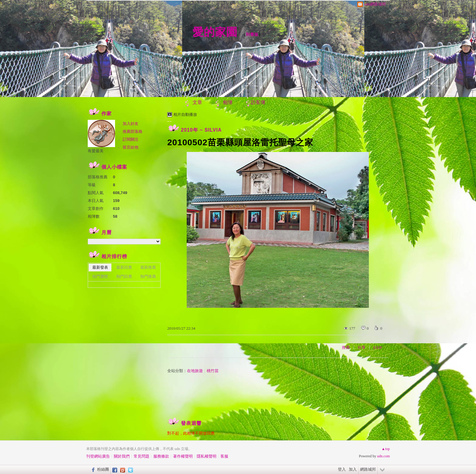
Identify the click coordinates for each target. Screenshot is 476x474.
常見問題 (141, 456)
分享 (362, 347)
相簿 (228, 102)
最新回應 (124, 267)
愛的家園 (215, 32)
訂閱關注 (131, 139)
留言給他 (131, 147)
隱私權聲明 (207, 456)
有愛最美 (96, 151)
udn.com (383, 456)
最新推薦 (148, 267)
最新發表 (100, 267)
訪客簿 (258, 102)
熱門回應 (124, 276)
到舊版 (252, 34)
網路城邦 (368, 469)
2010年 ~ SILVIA (201, 130)
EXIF (378, 347)
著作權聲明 (183, 456)
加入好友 (131, 124)
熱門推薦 (148, 276)
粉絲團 (103, 469)
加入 (353, 469)
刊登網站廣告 (98, 456)
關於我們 (122, 456)
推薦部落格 (133, 131)
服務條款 (161, 456)
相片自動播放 (185, 114)
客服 (224, 456)
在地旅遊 (195, 371)
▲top (386, 449)
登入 (342, 469)
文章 (197, 102)
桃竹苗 (213, 371)
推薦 (346, 347)
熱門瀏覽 (100, 276)
